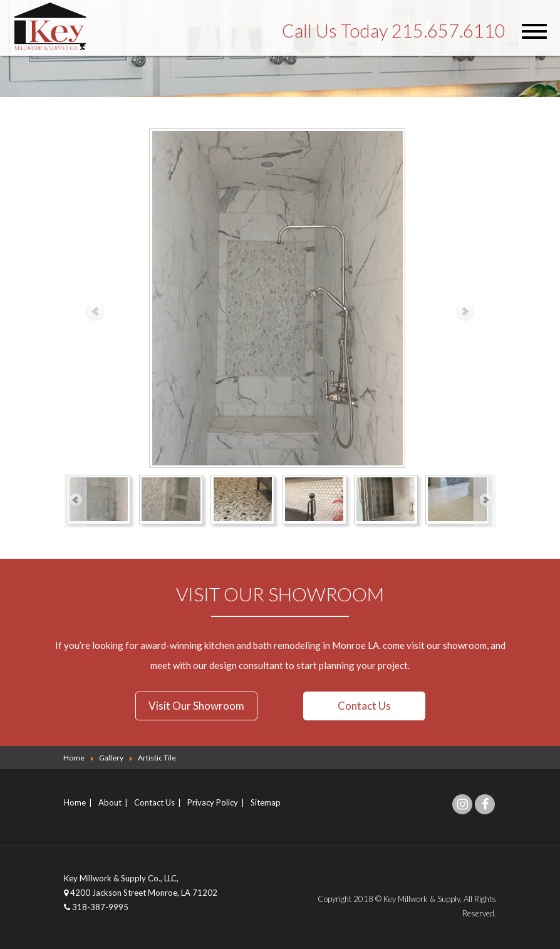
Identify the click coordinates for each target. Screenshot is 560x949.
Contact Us (364, 706)
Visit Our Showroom (196, 706)
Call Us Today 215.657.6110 (394, 30)
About (110, 802)
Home (75, 802)
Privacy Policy (213, 802)
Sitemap (266, 802)
